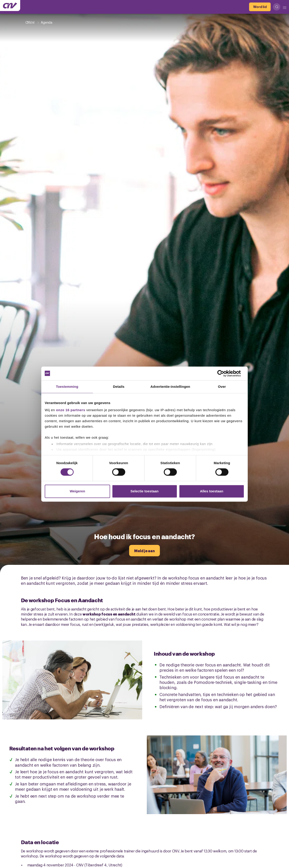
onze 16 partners (71, 410)
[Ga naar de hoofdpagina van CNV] (10, 6)
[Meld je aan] (144, 551)
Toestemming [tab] (67, 387)
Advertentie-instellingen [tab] (170, 387)
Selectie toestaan (145, 491)
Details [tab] (119, 387)
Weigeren (77, 491)
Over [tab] (222, 387)
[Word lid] (260, 7)
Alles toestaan (212, 491)
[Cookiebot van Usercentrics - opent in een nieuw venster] (224, 373)
